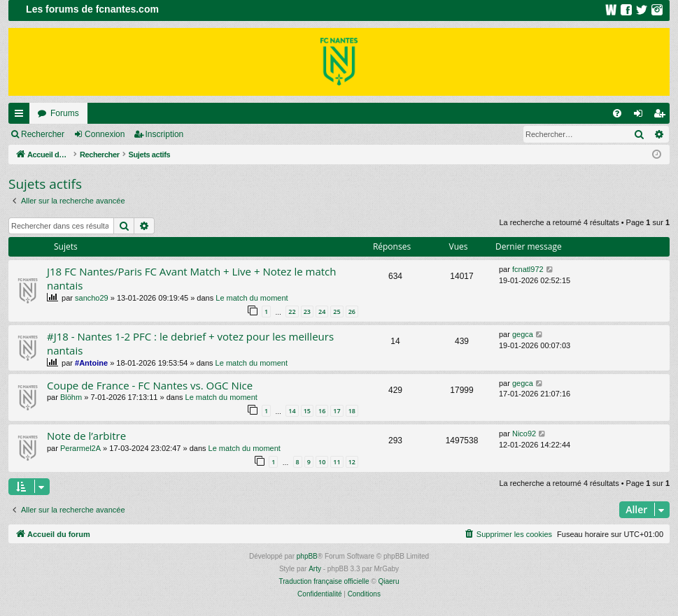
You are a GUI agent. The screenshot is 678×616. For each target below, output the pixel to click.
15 (307, 411)
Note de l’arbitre (86, 436)
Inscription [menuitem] (662, 116)
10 (322, 462)
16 (322, 411)
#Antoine (91, 363)
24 (322, 311)
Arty (315, 569)
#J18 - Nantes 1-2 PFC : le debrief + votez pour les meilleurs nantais (190, 343)
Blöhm (71, 397)
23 (307, 311)
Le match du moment (252, 298)
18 (352, 411)
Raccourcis (22, 116)
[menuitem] (617, 113)
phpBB (307, 556)
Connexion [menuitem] (641, 116)
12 (352, 462)
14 (292, 411)
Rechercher (43, 134)
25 (337, 311)
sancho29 (92, 298)
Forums (65, 113)
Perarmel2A (80, 448)
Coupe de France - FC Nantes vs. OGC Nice (150, 385)
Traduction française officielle (324, 581)
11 (337, 462)
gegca (523, 334)
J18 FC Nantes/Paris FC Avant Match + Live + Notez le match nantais (191, 278)
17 (337, 411)
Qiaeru (388, 581)
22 (292, 311)
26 (352, 311)
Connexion (105, 134)
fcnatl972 (528, 269)
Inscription (165, 134)
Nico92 (524, 434)
